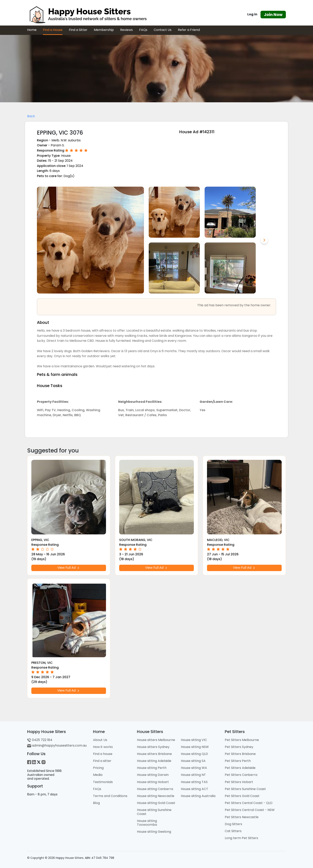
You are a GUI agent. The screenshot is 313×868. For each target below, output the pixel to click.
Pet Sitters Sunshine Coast (245, 789)
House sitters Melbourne (156, 740)
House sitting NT (193, 775)
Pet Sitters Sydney (239, 747)
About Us (100, 740)
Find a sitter (102, 761)
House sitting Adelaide (154, 761)
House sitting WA (194, 768)
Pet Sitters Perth (238, 761)
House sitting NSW (195, 747)
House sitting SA (193, 761)
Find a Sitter (78, 30)
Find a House (53, 30)
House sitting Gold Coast (156, 803)
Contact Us (163, 30)
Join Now (273, 15)
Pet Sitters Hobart (239, 782)
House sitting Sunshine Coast (154, 812)
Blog (96, 803)
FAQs (143, 30)
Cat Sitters (233, 831)
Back (31, 116)
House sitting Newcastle (156, 796)
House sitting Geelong (154, 832)
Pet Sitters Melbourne (242, 740)
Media (98, 775)
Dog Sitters (233, 824)
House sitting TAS (194, 782)
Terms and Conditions (110, 796)
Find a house (103, 754)
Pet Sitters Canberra (241, 775)
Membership (104, 30)
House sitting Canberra (155, 789)
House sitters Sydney (153, 747)
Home (32, 30)
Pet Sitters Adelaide (240, 768)
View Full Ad (69, 568)
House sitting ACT (195, 789)
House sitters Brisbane (154, 754)
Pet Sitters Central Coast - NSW (250, 810)
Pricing (98, 768)
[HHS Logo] (113, 15)
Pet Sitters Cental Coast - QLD (249, 803)
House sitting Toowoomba (147, 823)
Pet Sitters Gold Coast (242, 796)
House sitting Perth (152, 768)
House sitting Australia (198, 796)
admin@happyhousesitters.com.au (57, 745)
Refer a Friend (189, 30)
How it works (103, 747)
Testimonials (103, 782)
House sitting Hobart (153, 782)
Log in (252, 14)
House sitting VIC (194, 740)
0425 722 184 (40, 740)
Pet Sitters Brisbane (240, 754)
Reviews (126, 30)
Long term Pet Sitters (241, 838)
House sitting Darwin (153, 775)
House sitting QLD (194, 754)
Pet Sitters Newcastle (242, 817)
